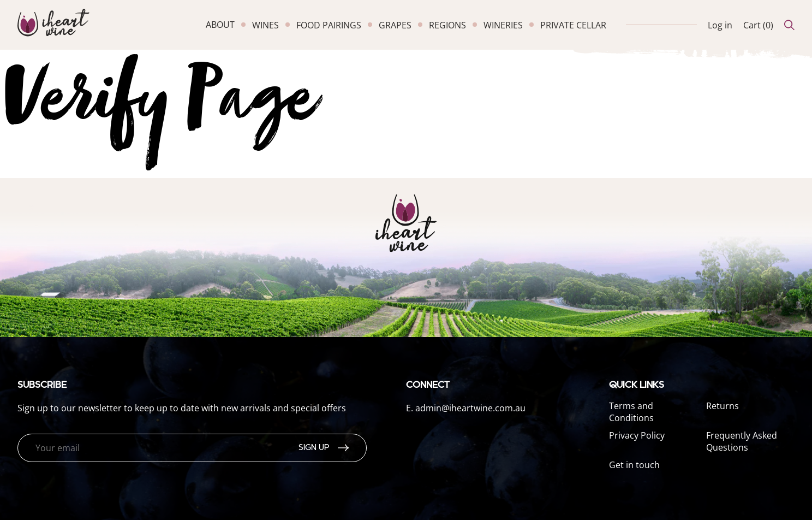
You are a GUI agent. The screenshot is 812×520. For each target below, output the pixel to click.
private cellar (573, 25)
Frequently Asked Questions (742, 441)
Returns (723, 406)
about (220, 25)
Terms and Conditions (631, 412)
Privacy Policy (637, 435)
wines (265, 25)
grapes (395, 25)
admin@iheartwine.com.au (470, 408)
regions (447, 25)
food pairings (329, 25)
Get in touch (634, 465)
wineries (503, 25)
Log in (720, 25)
